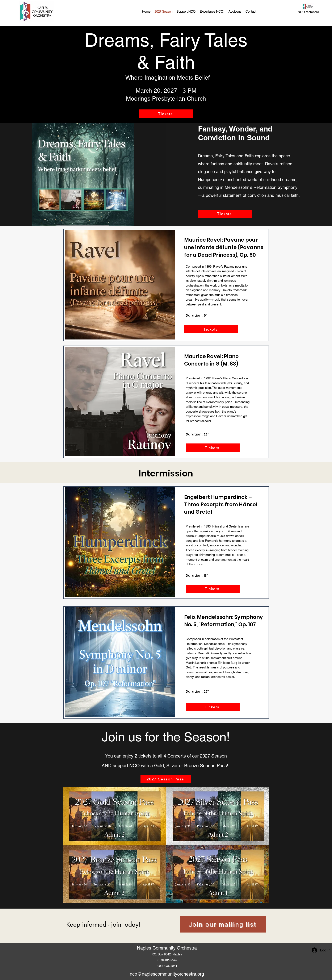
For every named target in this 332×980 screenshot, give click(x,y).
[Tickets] (166, 114)
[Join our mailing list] (223, 924)
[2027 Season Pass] (166, 779)
